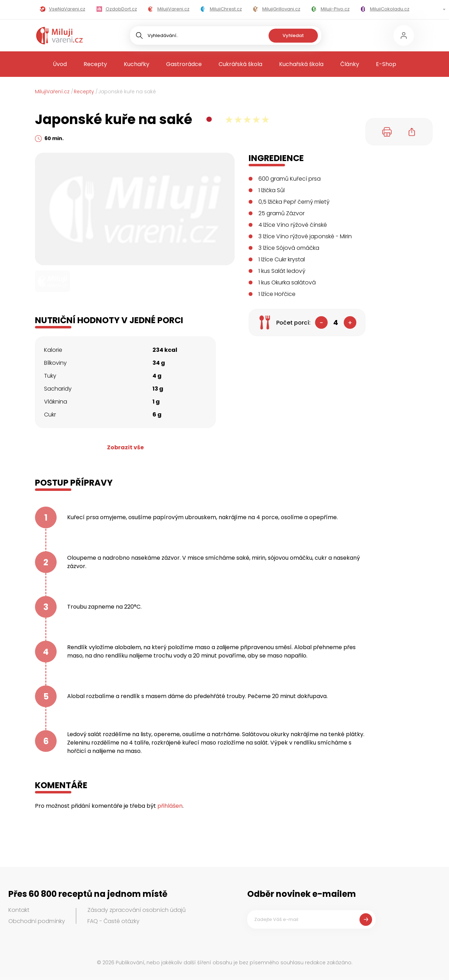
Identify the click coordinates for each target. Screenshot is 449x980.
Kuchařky (137, 64)
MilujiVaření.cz (52, 92)
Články (350, 64)
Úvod (60, 64)
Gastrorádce (184, 64)
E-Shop (386, 64)
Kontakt (19, 910)
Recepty (95, 64)
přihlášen (170, 806)
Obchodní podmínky (37, 921)
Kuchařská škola (301, 64)
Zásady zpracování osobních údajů (137, 910)
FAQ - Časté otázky (113, 921)
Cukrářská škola (240, 64)
